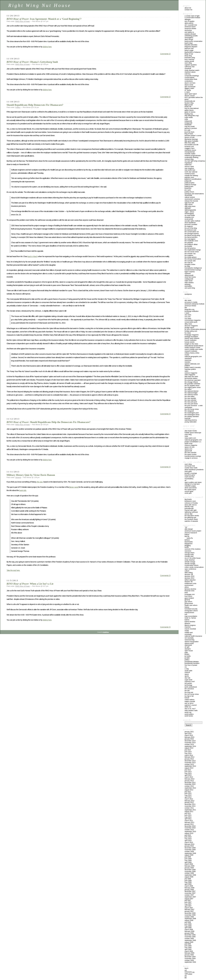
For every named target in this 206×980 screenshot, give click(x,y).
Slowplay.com (189, 217)
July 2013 (188, 770)
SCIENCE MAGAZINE (191, 373)
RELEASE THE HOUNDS (191, 201)
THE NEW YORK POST (191, 402)
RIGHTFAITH (188, 208)
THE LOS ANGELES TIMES (192, 386)
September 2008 (190, 875)
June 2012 (188, 793)
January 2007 (189, 911)
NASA (186, 436)
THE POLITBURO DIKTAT (191, 244)
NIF (185, 481)
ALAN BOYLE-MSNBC (191, 431)
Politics (18, 107)
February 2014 (189, 757)
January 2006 (189, 933)
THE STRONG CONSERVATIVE (193, 259)
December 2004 (190, 957)
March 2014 (189, 755)
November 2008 (190, 872)
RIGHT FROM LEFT (189, 203)
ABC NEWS (188, 300)
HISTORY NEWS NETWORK (192, 338)
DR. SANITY (188, 90)
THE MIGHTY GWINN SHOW (193, 387)
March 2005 (189, 951)
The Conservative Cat (192, 232)
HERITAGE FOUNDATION (191, 337)
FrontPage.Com (190, 594)
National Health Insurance (193, 636)
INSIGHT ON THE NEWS (191, 344)
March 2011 (189, 821)
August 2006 (189, 920)
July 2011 (188, 813)
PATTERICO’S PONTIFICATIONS (193, 179)
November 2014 (190, 743)
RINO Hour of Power (23, 21)
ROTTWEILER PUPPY (190, 486)
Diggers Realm (189, 88)
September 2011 (190, 810)
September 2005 (190, 940)
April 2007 (188, 906)
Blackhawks (189, 542)
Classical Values (190, 72)
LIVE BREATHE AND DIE (191, 145)
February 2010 (189, 844)
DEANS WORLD (189, 85)
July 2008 (188, 879)
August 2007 (189, 899)
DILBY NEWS (188, 324)
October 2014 (189, 744)
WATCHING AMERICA (191, 420)
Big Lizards (188, 499)
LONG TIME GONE (190, 475)
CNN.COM (188, 317)
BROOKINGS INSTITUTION (192, 311)
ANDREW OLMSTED (190, 34)
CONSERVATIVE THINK (191, 79)
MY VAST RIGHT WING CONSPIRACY (195, 161)
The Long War (189, 692)
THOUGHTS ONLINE (190, 264)
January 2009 (189, 868)
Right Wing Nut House (40, 5)
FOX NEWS (188, 333)
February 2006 (189, 931)
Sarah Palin (188, 671)
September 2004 (190, 962)
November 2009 (190, 850)
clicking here (47, 47)
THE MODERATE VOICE (191, 241)
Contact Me (188, 10)
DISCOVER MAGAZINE (191, 326)
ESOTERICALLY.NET (190, 101)
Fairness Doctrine (190, 589)
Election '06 (189, 582)
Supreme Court (190, 681)
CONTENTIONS (189, 81)
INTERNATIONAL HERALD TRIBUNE (194, 346)
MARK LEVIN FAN (190, 477)
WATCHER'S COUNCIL (191, 705)
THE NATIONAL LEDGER (191, 393)
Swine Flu (190, 538)
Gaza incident (189, 598)
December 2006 (190, 913)
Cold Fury (188, 74)
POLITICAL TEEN (189, 186)
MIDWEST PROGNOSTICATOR (193, 156)
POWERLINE (188, 188)
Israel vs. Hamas (190, 618)
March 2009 (189, 864)
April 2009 (188, 862)
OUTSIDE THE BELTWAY (191, 176)
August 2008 (189, 877)
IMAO (186, 119)
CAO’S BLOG (188, 63)
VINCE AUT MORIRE (190, 277)
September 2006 (190, 919)
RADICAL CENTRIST (190, 197)
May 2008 (188, 882)
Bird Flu (187, 536)
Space (187, 674)
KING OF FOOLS (189, 134)
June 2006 (188, 924)
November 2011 (190, 806)
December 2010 (190, 826)
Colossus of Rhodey (191, 503)
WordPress (188, 294)
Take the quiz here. (13, 570)
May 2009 (188, 861)
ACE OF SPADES (190, 21)
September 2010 (190, 832)
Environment (189, 585)
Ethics (187, 587)
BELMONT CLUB (189, 49)
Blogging (188, 545)
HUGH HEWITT (189, 117)
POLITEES (187, 366)
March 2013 (189, 777)
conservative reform (191, 565)
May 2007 (188, 904)
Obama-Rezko (189, 643)
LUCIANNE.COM (189, 147)
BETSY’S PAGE (189, 50)
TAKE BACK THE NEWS (191, 377)
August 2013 (189, 768)
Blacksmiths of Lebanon (193, 52)
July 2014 (188, 750)
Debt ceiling (189, 573)
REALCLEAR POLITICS (190, 369)
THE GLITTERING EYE (190, 517)
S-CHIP (187, 669)
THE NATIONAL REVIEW (191, 395)
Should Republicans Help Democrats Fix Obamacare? (35, 105)
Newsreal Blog (189, 640)
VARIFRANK (188, 274)
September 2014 (190, 746)
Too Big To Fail (189, 696)
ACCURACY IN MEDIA (191, 302)
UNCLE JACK (188, 493)
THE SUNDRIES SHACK (191, 519)
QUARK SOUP (188, 443)
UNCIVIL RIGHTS (189, 491)
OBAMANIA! (188, 645)
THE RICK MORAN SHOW (192, 252)
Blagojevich (189, 544)
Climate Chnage (190, 564)
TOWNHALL (187, 418)
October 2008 (189, 873)
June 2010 (188, 837)
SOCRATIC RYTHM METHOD (192, 221)
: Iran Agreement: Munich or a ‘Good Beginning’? (44, 19)
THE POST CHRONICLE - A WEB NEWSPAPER (194, 406)
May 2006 (188, 926)
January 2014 (189, 759)
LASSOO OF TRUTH (190, 137)
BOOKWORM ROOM (190, 501)
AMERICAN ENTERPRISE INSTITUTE (195, 304)
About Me (188, 8)
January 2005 (189, 955)
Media (187, 631)
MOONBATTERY (189, 479)
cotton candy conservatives (194, 567)
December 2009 (190, 848)
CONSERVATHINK (189, 78)
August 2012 (189, 790)
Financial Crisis (190, 591)
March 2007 (189, 908)
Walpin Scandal (190, 701)
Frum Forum (188, 596)
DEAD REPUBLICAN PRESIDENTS (194, 470)
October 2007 (189, 895)
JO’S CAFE (187, 130)
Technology (188, 685)
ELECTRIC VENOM (190, 96)
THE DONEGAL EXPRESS (192, 234)
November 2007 (190, 893)
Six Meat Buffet (190, 215)
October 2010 (189, 830)
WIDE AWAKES (189, 283)
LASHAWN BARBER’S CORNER (193, 136)
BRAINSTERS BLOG (190, 58)
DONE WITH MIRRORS (191, 505)
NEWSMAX (188, 360)
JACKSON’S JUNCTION (191, 128)
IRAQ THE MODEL (190, 127)
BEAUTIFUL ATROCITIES (191, 45)
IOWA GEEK (188, 471)
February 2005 (189, 953)
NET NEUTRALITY (189, 638)
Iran (186, 614)
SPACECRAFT (188, 451)
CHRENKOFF (188, 69)
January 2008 (189, 890)
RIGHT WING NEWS (190, 206)
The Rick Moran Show (192, 694)
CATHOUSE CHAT (190, 67)
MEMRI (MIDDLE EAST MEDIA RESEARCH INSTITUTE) (194, 350)
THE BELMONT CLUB (190, 230)
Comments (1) (165, 54)
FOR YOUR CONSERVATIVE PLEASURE (195, 329)
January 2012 (189, 802)
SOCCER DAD (188, 514)
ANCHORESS (188, 30)
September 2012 (190, 788)
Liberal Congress (190, 625)
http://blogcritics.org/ (192, 116)
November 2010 (190, 828)
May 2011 (188, 817)
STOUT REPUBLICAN (190, 223)
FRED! (186, 593)
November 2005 (190, 937)
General (18, 478)
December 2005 (190, 935)
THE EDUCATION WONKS (192, 516)
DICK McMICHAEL (190, 87)
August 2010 (189, 833)
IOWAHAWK (188, 125)
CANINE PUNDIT (189, 61)
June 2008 (188, 881)
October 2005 (189, 939)
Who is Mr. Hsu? (190, 709)
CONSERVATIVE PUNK (191, 322)
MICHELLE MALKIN (190, 154)
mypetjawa (188, 163)
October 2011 (189, 808)
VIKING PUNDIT (189, 275)
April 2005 (188, 949)
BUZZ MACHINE (189, 59)
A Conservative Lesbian (192, 18)
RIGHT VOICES (189, 204)
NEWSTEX (187, 362)
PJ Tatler (187, 658)
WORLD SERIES (189, 716)
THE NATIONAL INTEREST (191, 391)
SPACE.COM (188, 449)
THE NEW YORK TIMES (191, 404)
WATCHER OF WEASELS (191, 521)
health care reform (191, 605)
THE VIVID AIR (189, 263)
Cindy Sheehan (190, 560)
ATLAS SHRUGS (189, 39)
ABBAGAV (188, 19)
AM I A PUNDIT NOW (191, 25)
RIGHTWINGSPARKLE (190, 210)
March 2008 (189, 886)
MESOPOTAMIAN (190, 152)
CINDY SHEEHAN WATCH (192, 70)
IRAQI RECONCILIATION (191, 616)
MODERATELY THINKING (191, 157)
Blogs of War (189, 54)
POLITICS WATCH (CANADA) (193, 367)
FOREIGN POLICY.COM (191, 331)
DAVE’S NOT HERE (190, 83)
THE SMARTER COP (190, 254)
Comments (190, 972)
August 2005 (189, 942)
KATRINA (187, 620)
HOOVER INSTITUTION (191, 340)
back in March (33, 256)
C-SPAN (187, 313)
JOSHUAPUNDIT (189, 508)
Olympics (188, 649)
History (187, 607)
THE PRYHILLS (188, 246)
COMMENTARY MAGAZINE (193, 320)
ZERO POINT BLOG (190, 288)
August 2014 (189, 748)
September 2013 (190, 766)
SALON (186, 371)
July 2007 (188, 900)
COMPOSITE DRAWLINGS (192, 76)
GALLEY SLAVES (189, 110)
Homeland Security (191, 609)
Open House (189, 651)
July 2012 (188, 792)
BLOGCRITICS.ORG (189, 309)
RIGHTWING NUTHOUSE (191, 512)
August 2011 (189, 812)
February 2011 (189, 822)
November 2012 (190, 784)
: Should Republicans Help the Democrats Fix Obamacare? (49, 422)
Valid (188, 974)
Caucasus (188, 551)
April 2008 (188, 884)
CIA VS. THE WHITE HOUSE (193, 558)
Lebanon (187, 623)
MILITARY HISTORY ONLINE (192, 353)
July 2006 (188, 922)
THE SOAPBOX (189, 255)
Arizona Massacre (191, 533)
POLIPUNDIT (188, 181)
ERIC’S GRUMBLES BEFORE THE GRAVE (194, 98)
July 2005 (188, 944)
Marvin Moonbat (190, 629)
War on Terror (189, 703)
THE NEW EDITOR (190, 396)
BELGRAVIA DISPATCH (191, 47)
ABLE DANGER (189, 529)
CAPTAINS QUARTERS (191, 65)
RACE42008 (188, 195)
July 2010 (188, 835)
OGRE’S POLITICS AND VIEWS (193, 482)
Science (187, 672)
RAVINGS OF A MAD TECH (192, 484)
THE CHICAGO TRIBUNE (191, 382)
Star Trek (187, 678)
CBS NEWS (188, 315)
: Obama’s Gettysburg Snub (32, 62)
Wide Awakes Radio (191, 711)
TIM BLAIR (187, 266)
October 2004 (189, 960)
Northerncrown (190, 174)
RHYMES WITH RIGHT (191, 510)
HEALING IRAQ (189, 114)
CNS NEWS (188, 319)
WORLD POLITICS (189, 714)
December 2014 (190, 741)
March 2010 (189, 842)
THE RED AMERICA (190, 248)
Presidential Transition (192, 663)
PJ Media (188, 656)
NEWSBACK (188, 358)
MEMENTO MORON (190, 150)
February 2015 (189, 737)
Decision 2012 (189, 578)
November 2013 (190, 763)
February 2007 (189, 910)
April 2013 (188, 775)
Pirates (187, 654)
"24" (186, 527)
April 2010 (188, 841)
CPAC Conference (190, 569)
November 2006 (190, 915)
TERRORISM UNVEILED (191, 224)
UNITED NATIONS (190, 700)
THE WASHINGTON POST (192, 413)
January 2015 (189, 739)
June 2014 (188, 752)
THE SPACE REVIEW (190, 454)
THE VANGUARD (189, 411)
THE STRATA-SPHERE (191, 257)
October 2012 (189, 786)
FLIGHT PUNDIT (189, 105)
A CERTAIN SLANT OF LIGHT (192, 16)
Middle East (189, 633)
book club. (23, 490)
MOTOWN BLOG (189, 159)
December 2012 (190, 783)
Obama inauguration (192, 642)
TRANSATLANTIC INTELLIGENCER (193, 268)
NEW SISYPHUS (189, 168)
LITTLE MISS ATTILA (190, 143)
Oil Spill (187, 647)
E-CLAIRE (187, 92)
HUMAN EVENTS (190, 342)
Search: (187, 720)
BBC (186, 308)
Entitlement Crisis (190, 584)
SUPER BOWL (188, 680)
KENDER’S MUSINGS (191, 473)
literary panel (74, 487)
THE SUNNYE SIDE (190, 261)
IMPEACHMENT (189, 613)
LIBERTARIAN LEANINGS (191, 139)
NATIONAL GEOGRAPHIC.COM (193, 357)
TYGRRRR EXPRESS (190, 272)
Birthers (187, 540)
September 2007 (190, 897)
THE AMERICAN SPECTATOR (193, 380)
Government (189, 603)
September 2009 (190, 853)
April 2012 (188, 797)
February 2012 (189, 801)
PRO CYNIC (188, 190)
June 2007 (188, 902)
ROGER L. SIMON (189, 212)
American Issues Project (193, 531)
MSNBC (187, 355)
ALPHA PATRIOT (189, 23)
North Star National (191, 172)
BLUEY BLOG (188, 56)
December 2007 (190, 891)
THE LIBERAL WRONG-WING (192, 235)
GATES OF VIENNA (190, 112)
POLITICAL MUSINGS (190, 185)
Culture (187, 571)
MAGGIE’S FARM (190, 148)
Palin (186, 653)
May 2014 (188, 754)
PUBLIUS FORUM (189, 192)
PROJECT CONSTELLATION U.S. (193, 442)
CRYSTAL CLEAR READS (191, 468)
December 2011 (190, 804)
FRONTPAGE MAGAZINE (192, 335)
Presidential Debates (192, 662)
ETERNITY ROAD (189, 507)
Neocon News (189, 166)
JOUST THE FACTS (189, 132)
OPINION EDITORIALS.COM (192, 364)
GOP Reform (188, 602)
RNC (186, 667)
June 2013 (188, 772)
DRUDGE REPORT (189, 328)
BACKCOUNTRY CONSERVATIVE (193, 41)
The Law (187, 691)
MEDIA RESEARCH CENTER (192, 347)
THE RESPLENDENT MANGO (193, 250)
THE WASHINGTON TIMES (192, 415)
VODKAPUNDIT (189, 279)
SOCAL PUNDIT (189, 219)
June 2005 (188, 946)
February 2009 (189, 866)
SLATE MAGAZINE (190, 375)
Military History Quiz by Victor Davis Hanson (31, 475)
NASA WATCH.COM (190, 438)
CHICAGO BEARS (190, 553)
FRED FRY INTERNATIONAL (192, 108)
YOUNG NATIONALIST (190, 422)
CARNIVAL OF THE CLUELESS (193, 549)
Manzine (188, 627)
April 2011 (188, 819)
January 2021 (189, 732)
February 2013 (189, 779)
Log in (186, 968)
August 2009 (189, 855)
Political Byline (190, 183)
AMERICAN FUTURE (190, 27)
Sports (187, 676)
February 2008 (189, 888)
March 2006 (189, 930)
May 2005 (188, 948)
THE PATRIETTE (189, 243)
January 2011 (189, 824)
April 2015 (188, 734)
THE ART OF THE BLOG (191, 228)
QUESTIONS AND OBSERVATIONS (194, 194)
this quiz (40, 482)
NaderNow (188, 165)
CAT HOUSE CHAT (190, 466)
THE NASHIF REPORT (190, 490)
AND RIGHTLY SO (189, 32)
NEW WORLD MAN (190, 170)
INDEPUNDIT (188, 121)
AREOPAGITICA (189, 38)
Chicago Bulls (189, 555)
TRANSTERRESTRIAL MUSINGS (193, 270)
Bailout (187, 535)
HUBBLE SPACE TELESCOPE (193, 433)
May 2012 (188, 795)
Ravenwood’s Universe (192, 199)
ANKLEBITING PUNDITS (191, 36)
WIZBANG (187, 284)
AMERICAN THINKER (190, 29)
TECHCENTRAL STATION (191, 378)
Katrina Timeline (190, 622)
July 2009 (188, 857)
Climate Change (190, 562)
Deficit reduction (190, 580)
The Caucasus (189, 689)
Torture (187, 698)
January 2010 (189, 846)
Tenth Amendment (191, 687)
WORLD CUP (188, 712)
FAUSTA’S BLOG (189, 103)
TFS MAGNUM (189, 226)
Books (187, 547)
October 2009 (189, 852)
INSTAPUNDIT (188, 123)
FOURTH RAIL (188, 107)
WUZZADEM (188, 286)
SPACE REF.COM (190, 447)
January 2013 (189, 781)
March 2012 (189, 799)
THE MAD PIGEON (190, 239)
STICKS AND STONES (191, 488)
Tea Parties (188, 683)
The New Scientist (190, 400)
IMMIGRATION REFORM (191, 611)
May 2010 (188, 839)
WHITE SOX (188, 707)
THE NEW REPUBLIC (190, 398)
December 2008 (190, 870)
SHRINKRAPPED (189, 214)
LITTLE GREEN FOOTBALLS (191, 141)
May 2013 (188, 774)
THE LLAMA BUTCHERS (191, 237)
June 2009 (188, 859)
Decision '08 (189, 574)
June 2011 (188, 815)
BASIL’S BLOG (188, 43)
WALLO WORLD (188, 281)
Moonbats (188, 634)
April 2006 (188, 928)
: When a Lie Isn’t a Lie (30, 584)
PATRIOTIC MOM (189, 177)
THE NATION (188, 389)
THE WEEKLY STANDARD (192, 416)
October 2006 (189, 917)
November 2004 (190, 959)
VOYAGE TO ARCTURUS (191, 458)
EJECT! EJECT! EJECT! (191, 94)
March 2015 (189, 735)
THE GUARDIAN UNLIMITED (192, 384)
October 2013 (189, 764)
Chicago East (189, 556)
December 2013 (190, 761)
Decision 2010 (189, 576)
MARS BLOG (188, 435)
